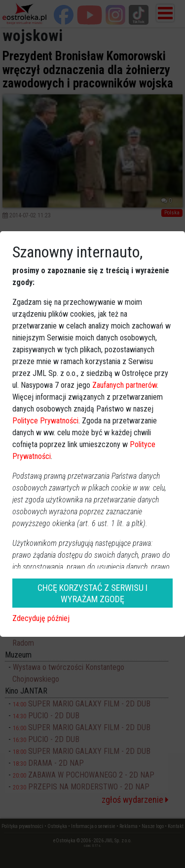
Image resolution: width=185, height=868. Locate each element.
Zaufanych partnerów (125, 385)
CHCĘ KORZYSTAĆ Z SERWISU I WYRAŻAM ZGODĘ (92, 593)
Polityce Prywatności (45, 421)
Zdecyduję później (41, 618)
